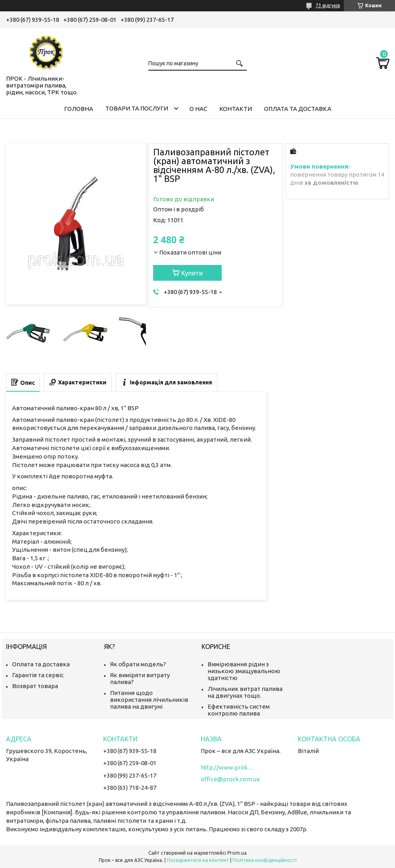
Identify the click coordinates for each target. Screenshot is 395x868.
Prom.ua (237, 853)
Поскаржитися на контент (198, 860)
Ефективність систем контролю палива (239, 710)
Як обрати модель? (138, 664)
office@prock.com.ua (230, 779)
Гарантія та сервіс (38, 675)
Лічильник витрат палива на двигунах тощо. (245, 692)
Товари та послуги (137, 108)
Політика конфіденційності (265, 860)
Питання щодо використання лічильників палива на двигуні (149, 700)
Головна (79, 109)
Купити (192, 273)
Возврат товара (35, 686)
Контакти (236, 109)
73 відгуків (328, 5)
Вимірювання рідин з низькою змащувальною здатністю (244, 671)
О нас (198, 109)
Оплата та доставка (298, 109)
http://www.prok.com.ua (229, 767)
